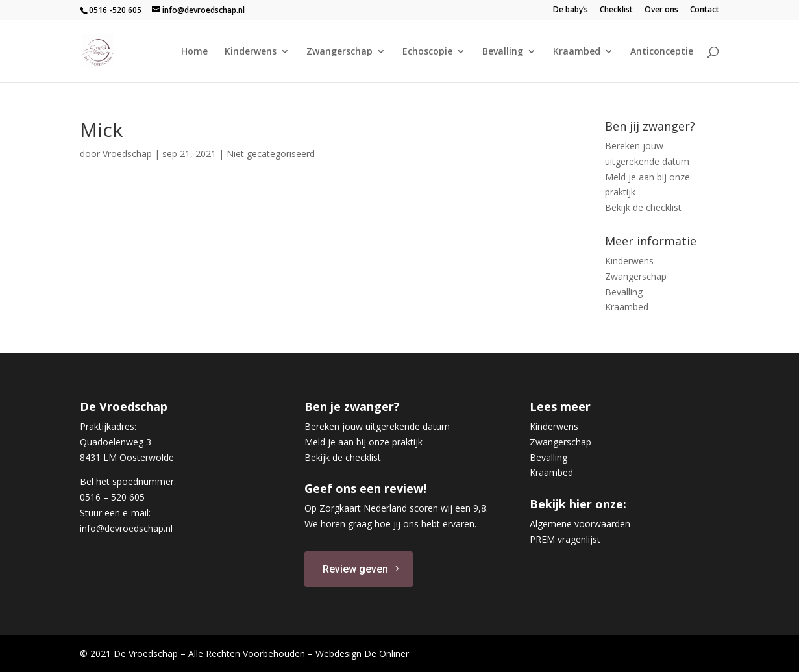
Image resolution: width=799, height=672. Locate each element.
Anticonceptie (662, 52)
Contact (705, 10)
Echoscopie (427, 52)
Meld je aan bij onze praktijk (363, 442)
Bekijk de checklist (643, 207)
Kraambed (577, 52)
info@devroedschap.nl (126, 528)
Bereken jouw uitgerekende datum (377, 426)
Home (194, 52)
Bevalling (503, 52)
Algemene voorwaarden (580, 524)
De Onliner (387, 653)
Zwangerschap (339, 52)
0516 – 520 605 (112, 497)
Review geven (355, 569)
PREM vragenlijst (565, 539)
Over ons (661, 10)
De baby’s (571, 10)
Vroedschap (127, 154)
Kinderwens (251, 52)
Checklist (616, 10)
